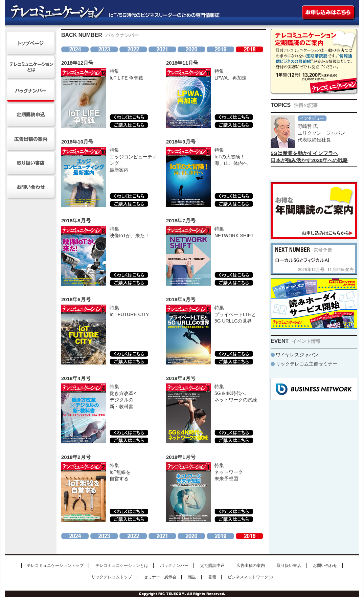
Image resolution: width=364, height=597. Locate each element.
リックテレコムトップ (112, 577)
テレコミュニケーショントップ (55, 566)
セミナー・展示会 (160, 577)
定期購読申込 (212, 566)
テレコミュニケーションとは (122, 566)
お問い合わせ (325, 566)
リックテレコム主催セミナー (306, 364)
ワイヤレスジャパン (297, 355)
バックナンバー (174, 566)
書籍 (212, 577)
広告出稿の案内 (251, 566)
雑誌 (192, 577)
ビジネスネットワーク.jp (250, 577)
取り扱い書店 (289, 566)
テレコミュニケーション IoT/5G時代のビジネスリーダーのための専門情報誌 (111, 13)
